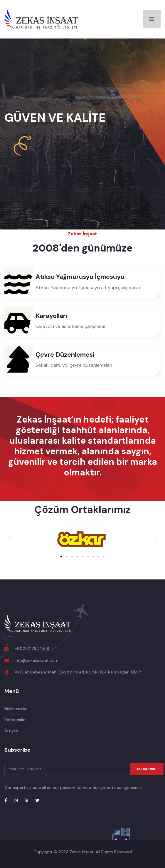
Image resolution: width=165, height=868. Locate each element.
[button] (10, 538)
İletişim (11, 731)
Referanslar (15, 720)
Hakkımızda (15, 708)
